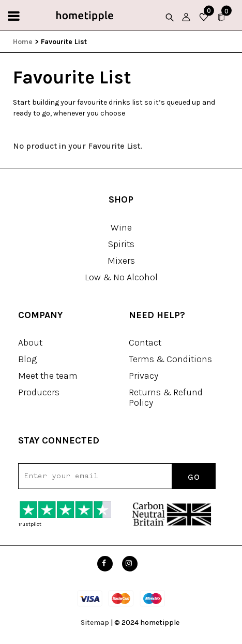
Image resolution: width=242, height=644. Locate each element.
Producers (39, 392)
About (30, 342)
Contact (145, 342)
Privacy (143, 376)
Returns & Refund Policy (166, 397)
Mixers (121, 261)
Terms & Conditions (170, 359)
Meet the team (48, 376)
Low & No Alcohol (121, 277)
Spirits (121, 244)
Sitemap (95, 622)
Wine (121, 227)
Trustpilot (30, 524)
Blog (27, 359)
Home (23, 42)
